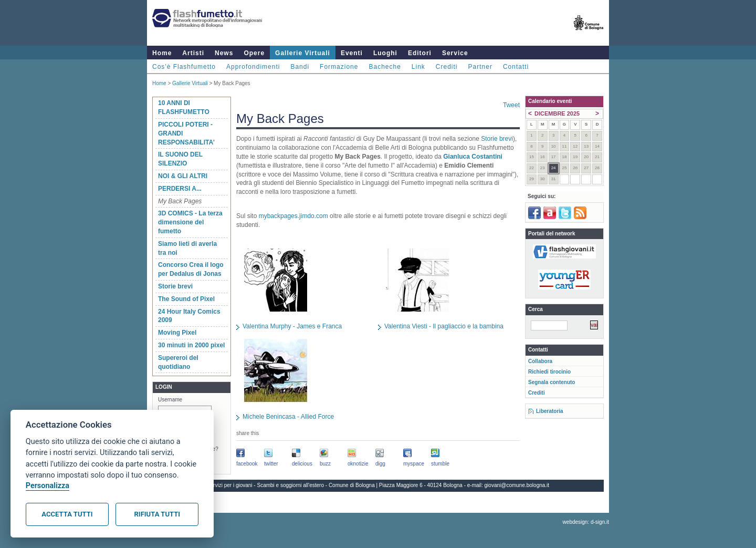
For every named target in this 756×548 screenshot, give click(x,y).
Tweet (511, 105)
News (224, 53)
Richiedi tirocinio (549, 372)
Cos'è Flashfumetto (184, 67)
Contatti (516, 67)
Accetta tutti (67, 514)
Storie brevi (175, 286)
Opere (254, 53)
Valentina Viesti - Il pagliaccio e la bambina (444, 326)
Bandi (300, 67)
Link (418, 67)
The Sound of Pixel (186, 299)
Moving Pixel (177, 333)
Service (455, 53)
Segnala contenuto (552, 382)
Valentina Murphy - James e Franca (292, 326)
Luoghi (385, 53)
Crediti (447, 67)
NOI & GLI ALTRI (183, 176)
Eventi (352, 53)
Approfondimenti (253, 67)
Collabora (540, 361)
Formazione (339, 67)
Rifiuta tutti (157, 514)
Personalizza (48, 486)
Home (162, 53)
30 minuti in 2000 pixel (191, 345)
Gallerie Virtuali (303, 53)
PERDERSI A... (180, 189)
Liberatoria (550, 411)
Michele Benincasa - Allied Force (288, 417)
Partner (480, 67)
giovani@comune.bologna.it (517, 485)
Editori (420, 53)
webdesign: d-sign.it (586, 522)
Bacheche (385, 67)
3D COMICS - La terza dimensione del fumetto (190, 222)
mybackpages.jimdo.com (293, 216)
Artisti (193, 53)
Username (170, 400)
